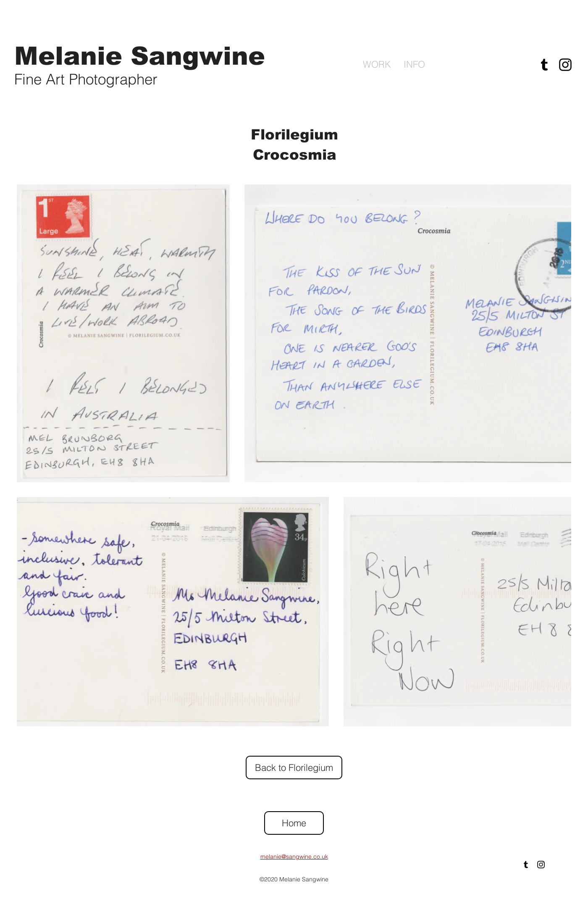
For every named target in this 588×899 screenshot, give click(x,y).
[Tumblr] (544, 65)
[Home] (294, 823)
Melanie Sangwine (140, 56)
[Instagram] (565, 65)
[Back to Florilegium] (294, 768)
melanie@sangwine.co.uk (294, 857)
